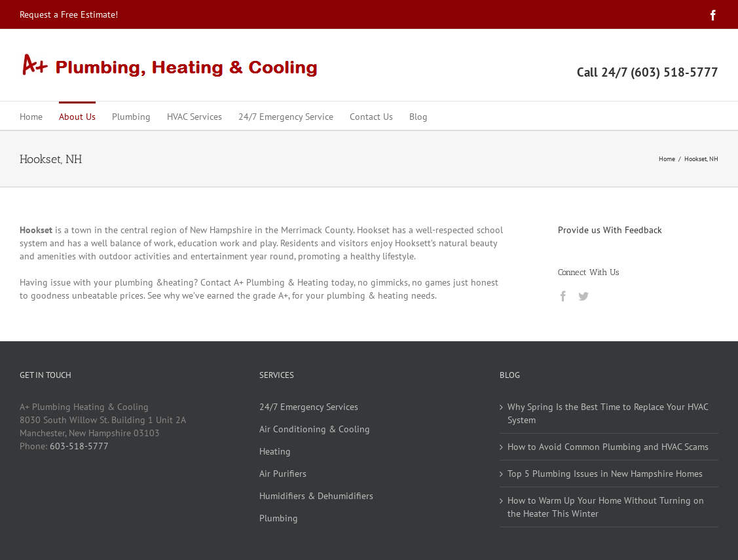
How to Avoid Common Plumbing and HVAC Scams (608, 447)
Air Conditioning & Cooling (315, 429)
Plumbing (279, 518)
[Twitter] (583, 296)
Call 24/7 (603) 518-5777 (648, 72)
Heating (275, 451)
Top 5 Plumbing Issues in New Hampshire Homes (605, 474)
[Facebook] (563, 296)
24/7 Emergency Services (309, 407)
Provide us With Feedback (610, 230)
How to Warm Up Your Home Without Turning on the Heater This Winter (606, 507)
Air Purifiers (283, 474)
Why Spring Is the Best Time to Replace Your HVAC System (608, 413)
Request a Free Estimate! (69, 14)
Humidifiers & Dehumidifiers (316, 496)
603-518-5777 (79, 446)
